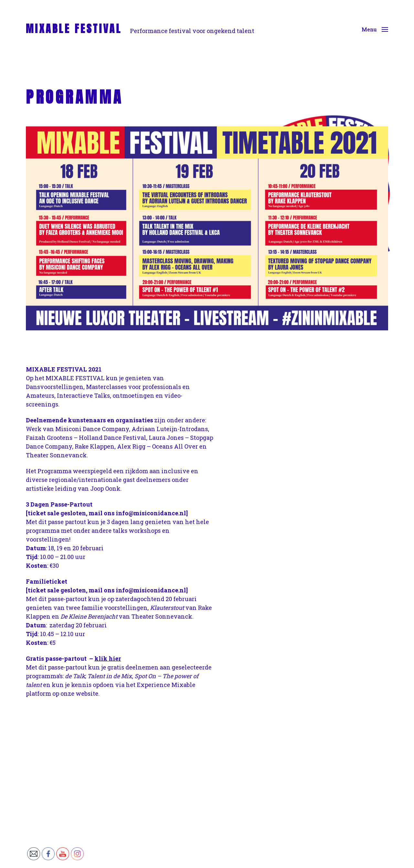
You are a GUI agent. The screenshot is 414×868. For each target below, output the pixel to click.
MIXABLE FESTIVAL (74, 29)
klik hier (108, 658)
